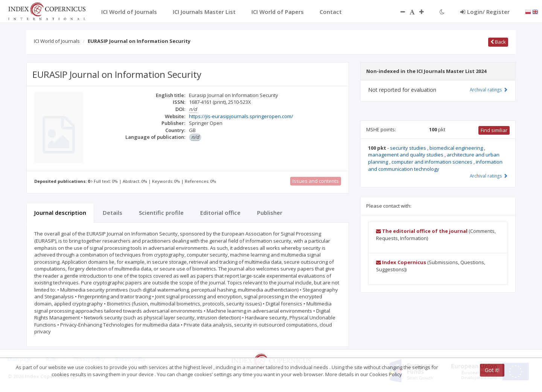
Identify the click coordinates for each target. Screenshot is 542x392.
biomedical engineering (457, 148)
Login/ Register (485, 12)
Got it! (492, 370)
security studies (409, 148)
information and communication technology (435, 165)
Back (498, 42)
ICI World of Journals (57, 41)
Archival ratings (489, 90)
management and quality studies (406, 155)
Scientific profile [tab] (161, 213)
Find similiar (494, 130)
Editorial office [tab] (220, 213)
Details (113, 213)
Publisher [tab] (270, 213)
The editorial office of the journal (422, 231)
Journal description (60, 213)
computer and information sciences (432, 162)
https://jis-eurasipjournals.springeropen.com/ (241, 116)
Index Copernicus (401, 262)
